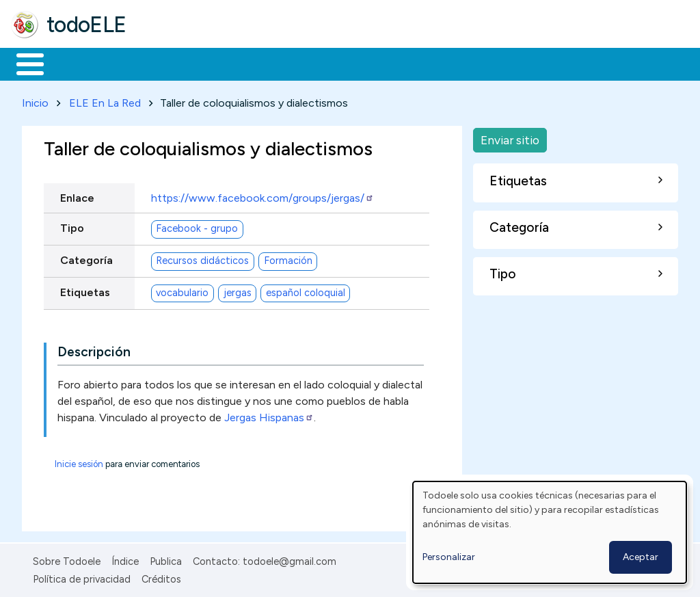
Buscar (562, 63)
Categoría (86, 257)
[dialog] (550, 532)
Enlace (77, 195)
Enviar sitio (510, 137)
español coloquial (306, 291)
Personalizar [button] (449, 557)
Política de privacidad (82, 577)
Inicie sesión (79, 461)
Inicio (23, 63)
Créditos (161, 577)
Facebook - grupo (197, 226)
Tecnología (409, 63)
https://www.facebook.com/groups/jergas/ (262, 195)
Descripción (94, 349)
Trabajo (246, 63)
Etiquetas (85, 290)
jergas (238, 291)
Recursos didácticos (202, 258)
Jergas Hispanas (269, 415)
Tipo (72, 225)
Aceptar (641, 557)
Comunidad (500, 63)
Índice (125, 559)
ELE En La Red (105, 100)
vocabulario (182, 291)
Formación (165, 63)
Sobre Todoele (67, 559)
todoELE (86, 25)
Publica (166, 559)
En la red (323, 63)
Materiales (77, 63)
